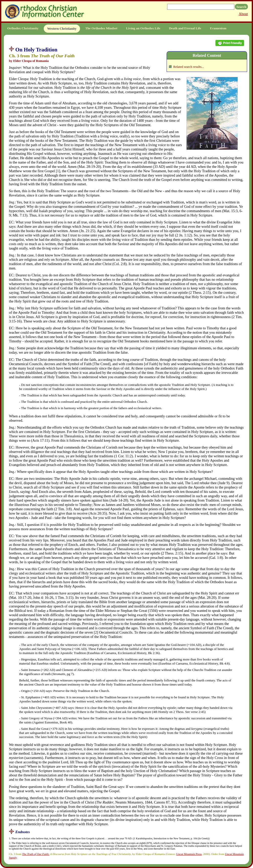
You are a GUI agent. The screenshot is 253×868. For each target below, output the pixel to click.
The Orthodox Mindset (101, 28)
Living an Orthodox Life (143, 28)
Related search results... (189, 67)
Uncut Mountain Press (189, 854)
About (243, 14)
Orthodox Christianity (23, 28)
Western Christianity (62, 29)
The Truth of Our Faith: (36, 854)
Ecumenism (218, 28)
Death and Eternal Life (185, 28)
